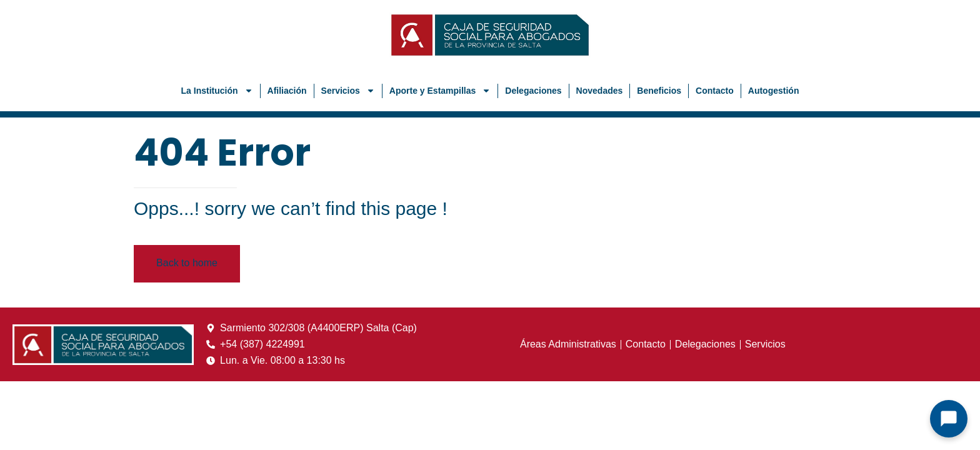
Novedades (600, 91)
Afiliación (287, 91)
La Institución (217, 91)
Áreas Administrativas (568, 344)
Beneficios (659, 91)
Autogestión (774, 91)
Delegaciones (533, 91)
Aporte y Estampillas (440, 91)
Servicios (348, 91)
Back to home (187, 263)
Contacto (715, 91)
